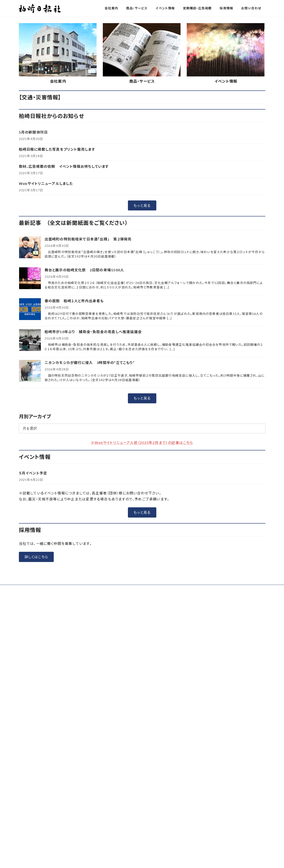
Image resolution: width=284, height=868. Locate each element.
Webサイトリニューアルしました (46, 273)
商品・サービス (142, 171)
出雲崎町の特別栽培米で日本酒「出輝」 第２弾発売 (88, 329)
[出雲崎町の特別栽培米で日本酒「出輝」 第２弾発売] (30, 337)
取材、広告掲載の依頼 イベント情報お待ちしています (64, 256)
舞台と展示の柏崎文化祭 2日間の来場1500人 (84, 360)
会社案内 (58, 171)
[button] (125, 103)
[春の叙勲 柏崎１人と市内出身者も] (30, 399)
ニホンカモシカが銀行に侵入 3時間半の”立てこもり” (90, 452)
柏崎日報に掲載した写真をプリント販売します (57, 239)
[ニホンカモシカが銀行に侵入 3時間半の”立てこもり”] (30, 461)
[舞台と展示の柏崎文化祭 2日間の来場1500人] (30, 368)
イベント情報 (226, 171)
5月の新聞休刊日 (33, 222)
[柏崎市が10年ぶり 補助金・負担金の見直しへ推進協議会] (30, 430)
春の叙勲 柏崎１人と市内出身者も (76, 391)
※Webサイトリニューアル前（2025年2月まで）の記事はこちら (142, 532)
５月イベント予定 (33, 563)
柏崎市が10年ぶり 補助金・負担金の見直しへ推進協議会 (93, 421)
